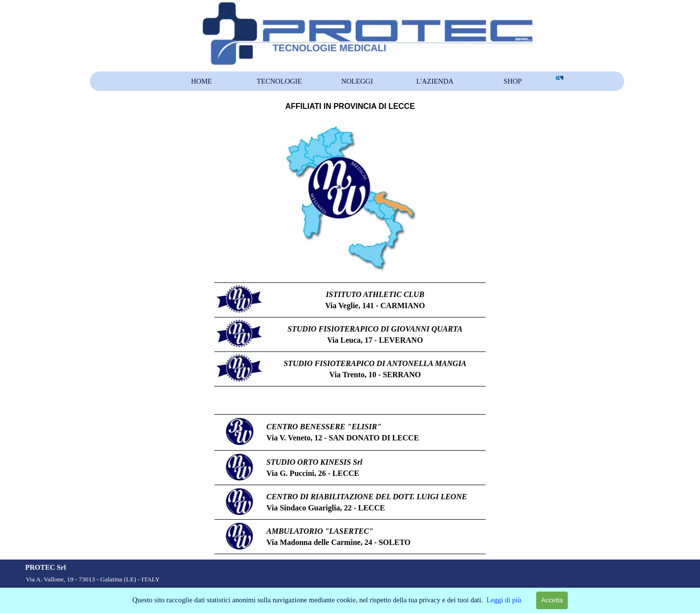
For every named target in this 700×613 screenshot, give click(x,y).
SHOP (513, 81)
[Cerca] (559, 78)
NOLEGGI (357, 81)
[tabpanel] (350, 106)
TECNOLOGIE (279, 81)
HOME (201, 81)
